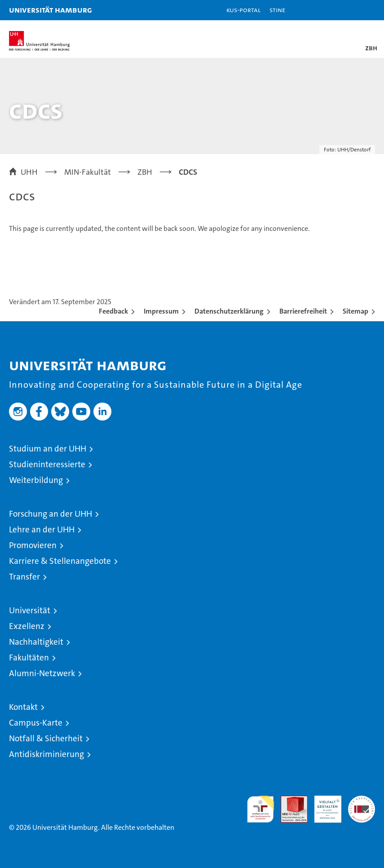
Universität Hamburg (51, 10)
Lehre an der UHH (42, 529)
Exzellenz (27, 626)
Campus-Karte (36, 723)
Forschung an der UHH (51, 514)
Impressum (161, 311)
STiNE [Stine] (277, 10)
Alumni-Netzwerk (42, 673)
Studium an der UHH (48, 449)
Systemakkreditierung (362, 800)
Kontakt (23, 707)
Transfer (24, 577)
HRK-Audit (323, 805)
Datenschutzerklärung (229, 311)
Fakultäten (29, 658)
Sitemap (355, 311)
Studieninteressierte (47, 464)
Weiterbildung (36, 480)
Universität (30, 610)
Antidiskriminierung (46, 754)
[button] (349, 10)
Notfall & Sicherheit (46, 738)
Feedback (113, 311)
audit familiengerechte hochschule (260, 809)
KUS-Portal (243, 10)
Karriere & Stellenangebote (60, 561)
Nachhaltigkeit (36, 642)
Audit (289, 800)
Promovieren (33, 545)
